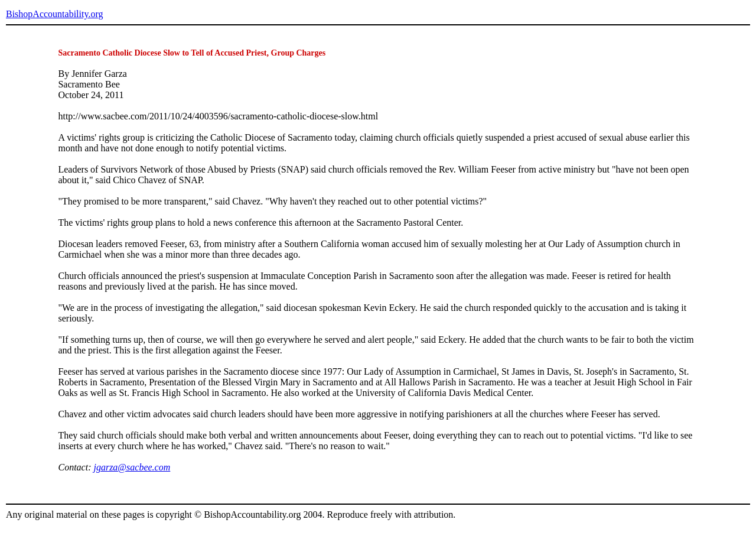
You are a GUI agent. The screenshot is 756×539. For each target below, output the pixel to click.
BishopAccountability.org (54, 14)
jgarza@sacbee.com (132, 467)
